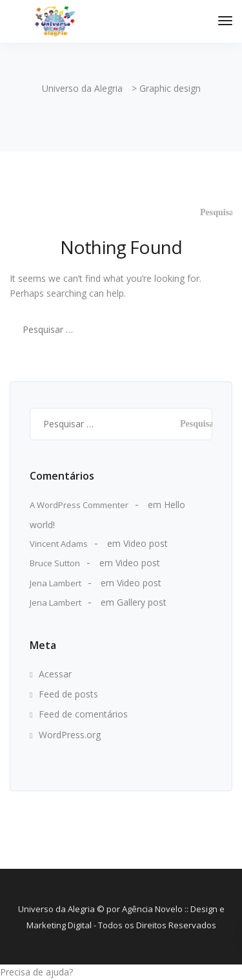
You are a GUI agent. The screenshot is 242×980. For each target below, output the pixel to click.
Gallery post (142, 602)
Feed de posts (68, 694)
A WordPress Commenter (79, 505)
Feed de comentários (83, 714)
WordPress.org (70, 735)
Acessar (55, 674)
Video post (146, 543)
